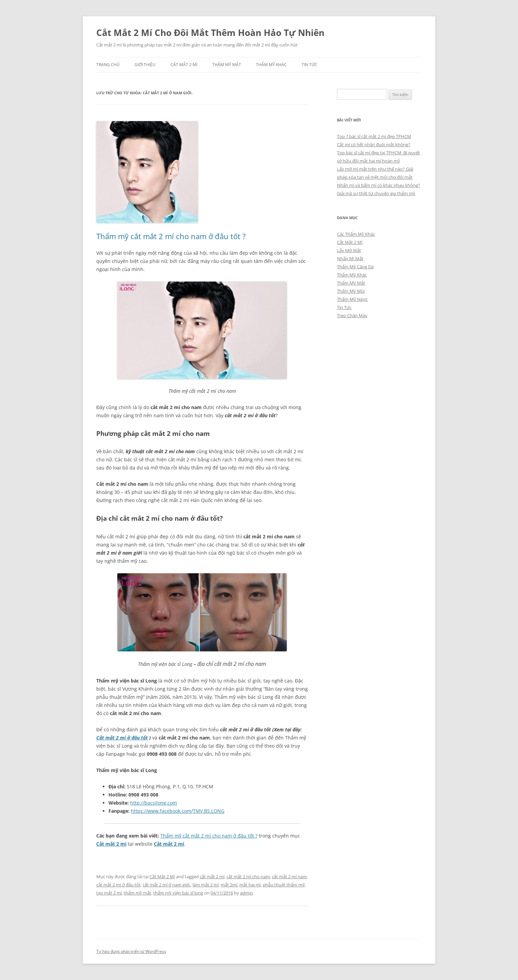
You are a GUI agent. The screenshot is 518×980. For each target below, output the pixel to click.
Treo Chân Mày (352, 315)
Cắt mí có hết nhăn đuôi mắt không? (374, 145)
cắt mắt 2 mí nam (289, 877)
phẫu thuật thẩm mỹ (284, 885)
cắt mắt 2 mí (212, 877)
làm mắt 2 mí (206, 885)
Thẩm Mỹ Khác (271, 65)
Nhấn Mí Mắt (350, 258)
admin (246, 893)
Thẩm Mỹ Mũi (351, 291)
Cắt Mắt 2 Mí (184, 65)
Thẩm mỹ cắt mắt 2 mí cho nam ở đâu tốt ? (171, 236)
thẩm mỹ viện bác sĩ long (178, 893)
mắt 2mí (229, 885)
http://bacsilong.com (154, 803)
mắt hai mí (250, 885)
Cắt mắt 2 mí (111, 844)
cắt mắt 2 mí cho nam (248, 877)
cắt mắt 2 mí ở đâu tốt (118, 885)
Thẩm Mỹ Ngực (352, 299)
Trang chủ (108, 65)
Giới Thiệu (145, 65)
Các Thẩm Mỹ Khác (356, 234)
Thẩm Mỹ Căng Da (355, 267)
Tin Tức (310, 65)
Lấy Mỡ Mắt (349, 250)
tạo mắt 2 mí (109, 893)
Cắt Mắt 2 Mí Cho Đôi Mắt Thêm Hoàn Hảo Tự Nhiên (210, 33)
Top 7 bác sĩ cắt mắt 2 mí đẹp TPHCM (374, 136)
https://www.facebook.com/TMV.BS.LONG (178, 811)
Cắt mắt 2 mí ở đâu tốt (122, 738)
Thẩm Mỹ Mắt (227, 65)
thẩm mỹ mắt (137, 893)
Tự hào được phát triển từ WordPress (131, 951)
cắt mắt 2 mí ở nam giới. (167, 885)
